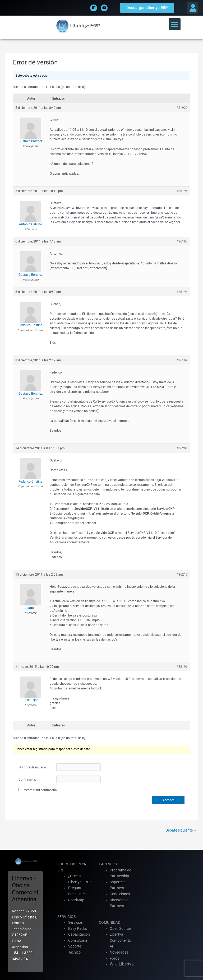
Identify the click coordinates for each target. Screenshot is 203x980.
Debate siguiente (181, 830)
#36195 (182, 191)
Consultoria (78, 940)
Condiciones (120, 894)
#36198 (182, 292)
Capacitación (79, 934)
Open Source (120, 928)
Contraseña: (27, 780)
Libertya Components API (120, 940)
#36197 (182, 241)
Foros (114, 958)
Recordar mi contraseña (40, 790)
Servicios (75, 922)
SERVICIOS (66, 917)
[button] (193, 8)
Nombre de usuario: (33, 767)
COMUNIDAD (110, 922)
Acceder (168, 800)
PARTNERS (108, 864)
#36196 (182, 667)
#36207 (182, 448)
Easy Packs (78, 928)
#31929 (182, 108)
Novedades (119, 952)
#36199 (182, 360)
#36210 (182, 575)
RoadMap (76, 900)
